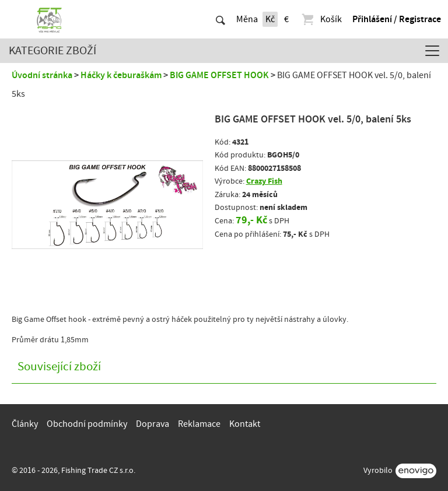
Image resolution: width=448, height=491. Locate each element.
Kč (270, 19)
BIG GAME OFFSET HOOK (219, 75)
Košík (321, 19)
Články (25, 424)
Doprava (153, 424)
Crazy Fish (264, 181)
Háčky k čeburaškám (121, 75)
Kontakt (245, 424)
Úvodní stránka (42, 75)
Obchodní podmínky (87, 424)
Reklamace (199, 424)
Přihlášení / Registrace (397, 19)
